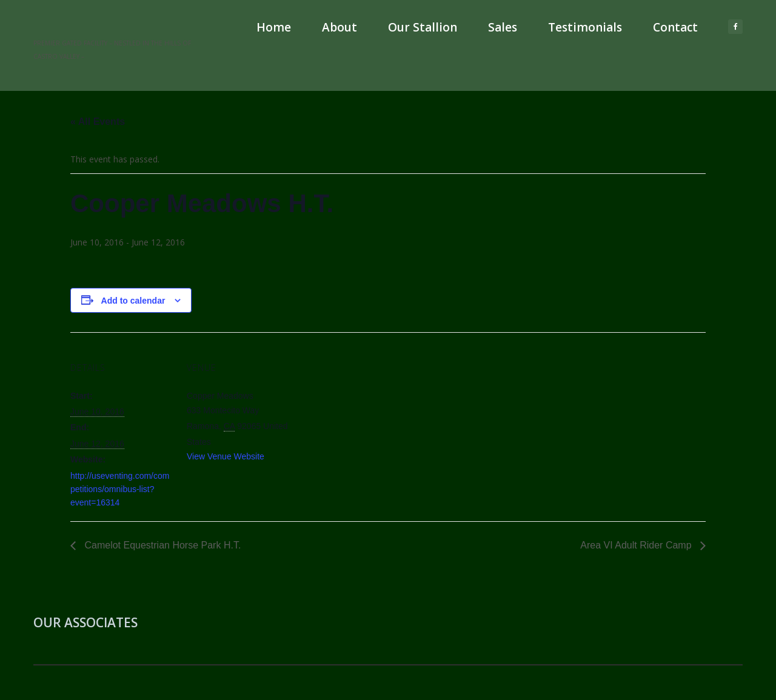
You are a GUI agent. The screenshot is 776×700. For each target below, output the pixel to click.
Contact (675, 27)
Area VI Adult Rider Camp (637, 545)
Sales (503, 27)
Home (274, 27)
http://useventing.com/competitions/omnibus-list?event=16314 (120, 489)
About (339, 27)
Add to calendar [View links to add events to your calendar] (133, 301)
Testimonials (585, 27)
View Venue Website (226, 456)
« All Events (98, 122)
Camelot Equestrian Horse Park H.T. (161, 545)
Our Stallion (423, 27)
